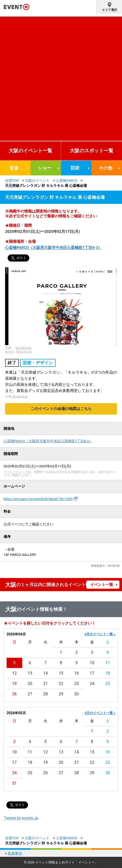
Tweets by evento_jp (21, 818)
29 (61, 694)
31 (15, 783)
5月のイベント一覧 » (100, 713)
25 (108, 684)
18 (108, 673)
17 (92, 673)
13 (30, 673)
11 (108, 663)
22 (61, 684)
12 (15, 673)
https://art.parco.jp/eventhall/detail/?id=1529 (38, 499)
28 (46, 694)
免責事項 (15, 853)
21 (46, 684)
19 (15, 684)
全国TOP (12, 180)
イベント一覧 (102, 585)
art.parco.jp (24, 348)
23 (77, 684)
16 (77, 673)
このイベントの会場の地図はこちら (61, 409)
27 (30, 694)
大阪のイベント (37, 180)
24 (92, 684)
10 (92, 663)
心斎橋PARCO (67, 180)
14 (46, 673)
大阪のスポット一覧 (92, 151)
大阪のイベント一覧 (30, 151)
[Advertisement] (61, 77)
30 (77, 694)
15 (61, 673)
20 (30, 684)
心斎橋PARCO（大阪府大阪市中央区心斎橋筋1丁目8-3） (53, 248)
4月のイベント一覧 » (100, 634)
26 (15, 694)
